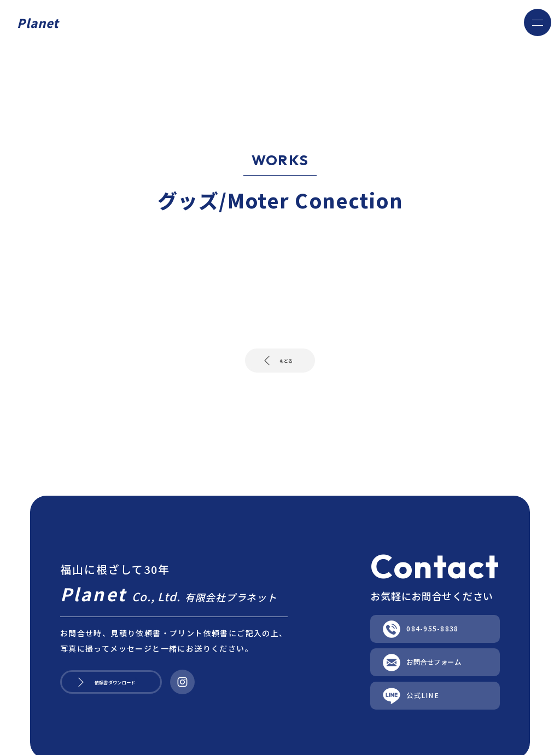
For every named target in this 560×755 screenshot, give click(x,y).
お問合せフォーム (437, 687)
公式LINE (414, 731)
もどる (284, 364)
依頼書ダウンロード (136, 707)
